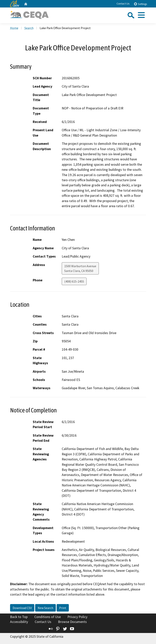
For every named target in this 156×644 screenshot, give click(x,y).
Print (63, 608)
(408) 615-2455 (74, 281)
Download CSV (22, 608)
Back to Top (19, 617)
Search (29, 28)
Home (14, 28)
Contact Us (123, 4)
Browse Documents (72, 622)
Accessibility (19, 622)
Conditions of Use (48, 617)
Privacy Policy (77, 617)
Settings (140, 4)
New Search (45, 608)
